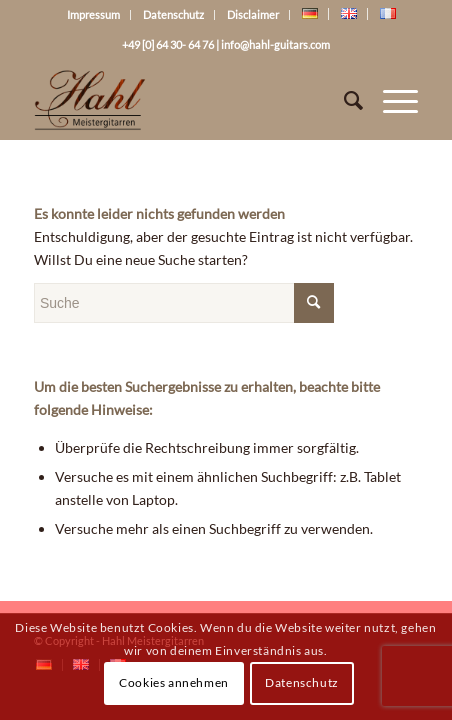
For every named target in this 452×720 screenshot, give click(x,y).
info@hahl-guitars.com (275, 44)
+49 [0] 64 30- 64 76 (168, 44)
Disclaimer (253, 14)
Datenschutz (173, 14)
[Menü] (390, 100)
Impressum (93, 14)
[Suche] (343, 100)
